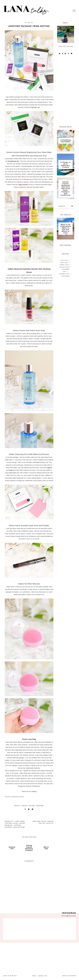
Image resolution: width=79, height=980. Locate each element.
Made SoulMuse (69, 976)
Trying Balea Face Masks (66, 141)
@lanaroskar (71, 916)
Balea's (50, 468)
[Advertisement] (66, 90)
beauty (17, 806)
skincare (40, 806)
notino (32, 806)
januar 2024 (66, 267)
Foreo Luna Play (29, 739)
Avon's (11, 470)
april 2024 (66, 262)
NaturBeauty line (14, 161)
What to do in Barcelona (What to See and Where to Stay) (66, 229)
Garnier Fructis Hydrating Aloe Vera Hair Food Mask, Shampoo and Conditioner (66, 188)
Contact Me (43, 976)
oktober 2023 (66, 274)
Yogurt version (23, 185)
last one (34, 107)
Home (34, 976)
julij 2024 (66, 260)
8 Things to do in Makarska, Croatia (66, 165)
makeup (25, 806)
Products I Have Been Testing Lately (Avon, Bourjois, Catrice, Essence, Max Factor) (16, 823)
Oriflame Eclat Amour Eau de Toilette (42, 821)
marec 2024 (66, 265)
